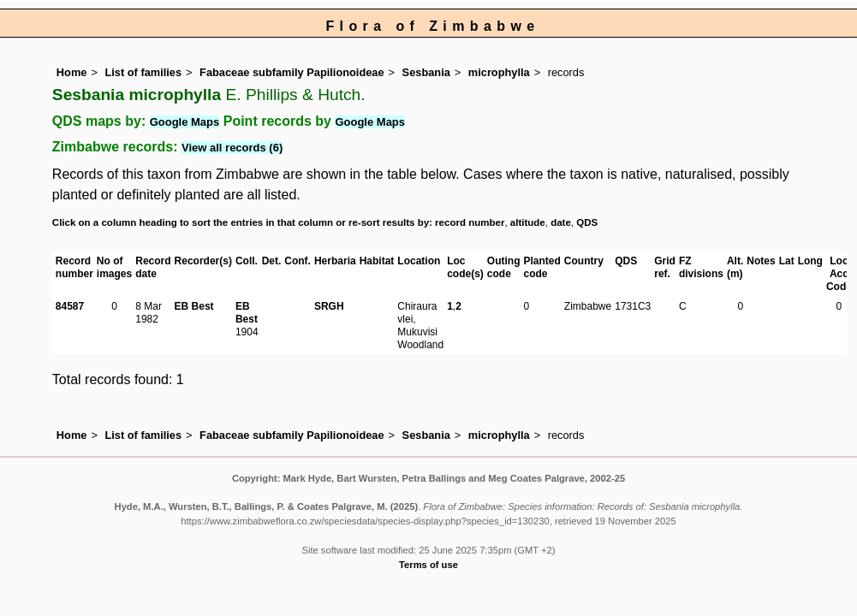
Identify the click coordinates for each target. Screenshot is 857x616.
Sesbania (426, 72)
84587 (70, 306)
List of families (143, 72)
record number (470, 222)
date (561, 222)
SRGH (329, 306)
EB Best (194, 306)
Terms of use (428, 565)
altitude (528, 222)
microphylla (499, 72)
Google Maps (185, 122)
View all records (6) (232, 148)
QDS (587, 222)
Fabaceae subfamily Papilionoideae (292, 72)
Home (72, 72)
